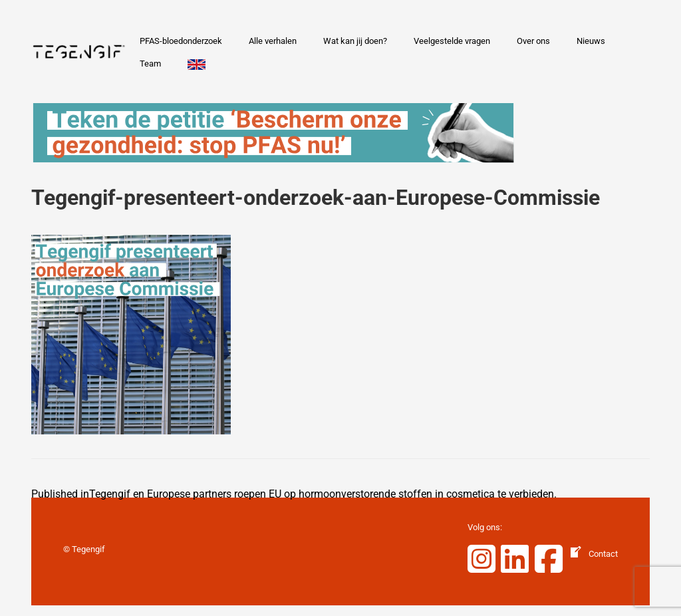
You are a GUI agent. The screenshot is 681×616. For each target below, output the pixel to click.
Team (150, 64)
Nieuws (591, 41)
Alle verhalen (273, 41)
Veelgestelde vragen (452, 41)
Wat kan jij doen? (355, 41)
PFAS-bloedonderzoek (181, 41)
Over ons (533, 41)
